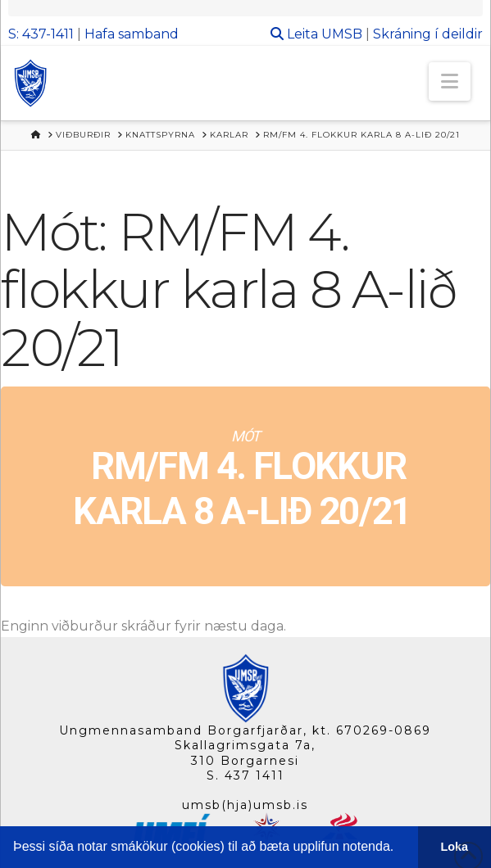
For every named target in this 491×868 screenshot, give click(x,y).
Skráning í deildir (428, 34)
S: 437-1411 (41, 34)
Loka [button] (455, 847)
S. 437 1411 (246, 775)
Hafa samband (132, 34)
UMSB (342, 34)
